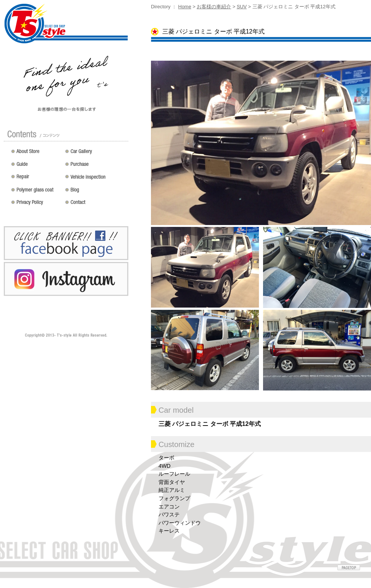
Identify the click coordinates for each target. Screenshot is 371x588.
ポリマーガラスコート (36, 192)
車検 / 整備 (95, 179)
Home (185, 7)
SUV (242, 7)
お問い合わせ (95, 205)
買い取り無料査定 (95, 167)
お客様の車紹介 (214, 7)
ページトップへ (349, 567)
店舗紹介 (36, 154)
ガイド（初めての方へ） (36, 167)
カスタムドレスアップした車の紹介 (95, 154)
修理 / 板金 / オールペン (36, 179)
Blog (95, 192)
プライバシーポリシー (36, 205)
